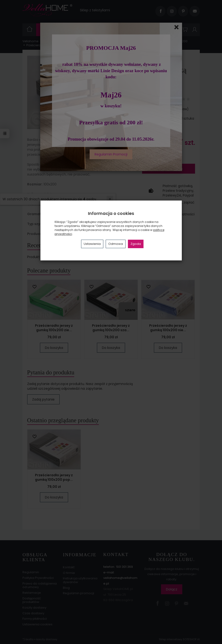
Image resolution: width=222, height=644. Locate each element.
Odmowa (116, 244)
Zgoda (136, 244)
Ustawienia (92, 244)
